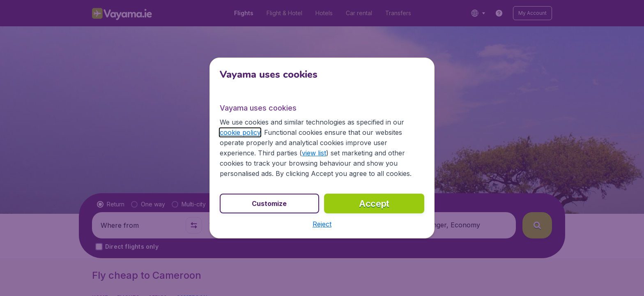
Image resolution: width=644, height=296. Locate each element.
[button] (322, 224)
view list (314, 153)
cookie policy (240, 132)
